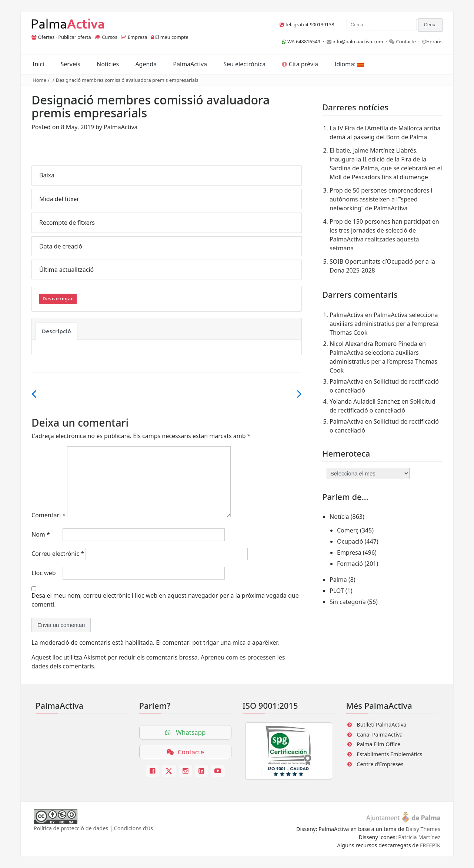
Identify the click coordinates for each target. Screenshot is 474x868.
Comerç (348, 530)
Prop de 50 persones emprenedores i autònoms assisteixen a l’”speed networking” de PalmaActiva (381, 199)
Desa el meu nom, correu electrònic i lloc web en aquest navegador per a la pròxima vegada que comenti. (165, 600)
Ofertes (46, 37)
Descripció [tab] (56, 331)
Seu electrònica (244, 64)
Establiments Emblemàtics (389, 754)
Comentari (49, 515)
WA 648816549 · (304, 41)
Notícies (108, 64)
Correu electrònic (58, 554)
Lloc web (44, 573)
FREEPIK (430, 845)
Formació (350, 564)
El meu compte (172, 37)
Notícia (339, 517)
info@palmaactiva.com (358, 41)
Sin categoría (348, 602)
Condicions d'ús (134, 828)
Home (39, 80)
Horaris (434, 41)
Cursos (109, 37)
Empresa (138, 37)
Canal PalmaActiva (380, 735)
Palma (338, 580)
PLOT (337, 591)
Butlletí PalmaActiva (381, 725)
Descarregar (58, 299)
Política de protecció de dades (71, 828)
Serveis (70, 64)
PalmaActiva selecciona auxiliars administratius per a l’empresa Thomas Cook (384, 324)
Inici (38, 64)
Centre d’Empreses (380, 764)
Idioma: (349, 64)
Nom (41, 534)
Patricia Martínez (419, 837)
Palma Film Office (378, 744)
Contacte (406, 41)
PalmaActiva (190, 64)
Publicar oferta (75, 37)
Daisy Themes (423, 829)
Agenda (146, 64)
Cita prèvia (300, 64)
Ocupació (350, 541)
